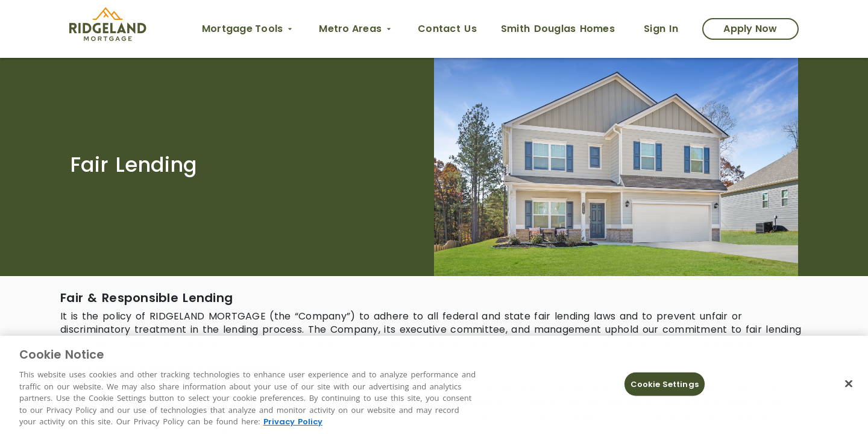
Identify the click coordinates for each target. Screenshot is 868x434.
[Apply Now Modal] (750, 29)
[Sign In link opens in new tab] (661, 29)
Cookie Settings (665, 384)
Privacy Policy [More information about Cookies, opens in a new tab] (293, 422)
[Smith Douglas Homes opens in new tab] (558, 29)
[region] (434, 385)
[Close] (849, 383)
